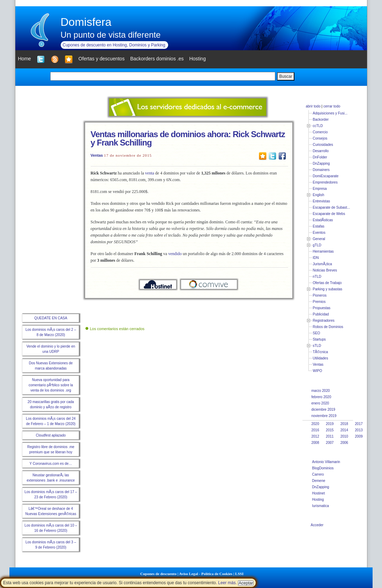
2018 (344, 424)
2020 (315, 424)
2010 (344, 436)
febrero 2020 (321, 397)
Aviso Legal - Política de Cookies (206, 574)
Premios (319, 302)
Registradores (324, 321)
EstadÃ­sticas (323, 220)
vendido (175, 254)
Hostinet (319, 493)
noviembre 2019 (324, 416)
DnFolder (320, 157)
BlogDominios (323, 468)
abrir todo (313, 106)
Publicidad (321, 314)
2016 (315, 430)
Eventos (319, 233)
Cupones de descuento (158, 574)
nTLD (317, 277)
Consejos (320, 138)
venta (150, 173)
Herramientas (323, 251)
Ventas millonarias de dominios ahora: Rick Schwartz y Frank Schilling (188, 138)
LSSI (239, 574)
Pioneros (320, 295)
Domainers (321, 170)
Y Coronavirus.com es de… (51, 464)
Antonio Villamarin (326, 462)
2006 (344, 443)
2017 (359, 424)
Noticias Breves (325, 270)
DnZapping (321, 163)
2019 (330, 424)
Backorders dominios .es (157, 59)
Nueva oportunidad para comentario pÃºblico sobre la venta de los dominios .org (51, 385)
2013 (359, 430)
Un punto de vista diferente (111, 35)
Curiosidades (323, 145)
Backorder (321, 120)
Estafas (319, 226)
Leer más (227, 583)
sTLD (317, 346)
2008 (315, 443)
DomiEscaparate (326, 176)
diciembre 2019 (323, 410)
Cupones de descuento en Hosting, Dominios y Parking (114, 45)
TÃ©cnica (321, 352)
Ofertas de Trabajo (327, 283)
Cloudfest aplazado (51, 435)
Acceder (317, 525)
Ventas (97, 155)
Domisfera (86, 22)
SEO (317, 333)
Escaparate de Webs (329, 214)
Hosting (318, 500)
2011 (330, 436)
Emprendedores (325, 182)
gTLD (317, 245)
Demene (319, 481)
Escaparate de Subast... (332, 207)
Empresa (320, 189)
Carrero (318, 474)
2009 (359, 436)
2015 (330, 430)
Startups (319, 339)
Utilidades (321, 358)
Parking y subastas (328, 289)
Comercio (320, 132)
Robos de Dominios (328, 327)
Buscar (286, 76)
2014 (344, 430)
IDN (316, 258)
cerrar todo (332, 106)
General (319, 239)
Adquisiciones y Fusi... (330, 113)
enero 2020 (320, 403)
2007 (330, 443)
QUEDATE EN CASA (51, 318)
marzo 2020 (321, 391)
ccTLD (318, 126)
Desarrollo (321, 151)
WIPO (318, 371)
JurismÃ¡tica (323, 264)
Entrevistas (321, 201)
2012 (315, 436)
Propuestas (322, 308)
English (319, 195)
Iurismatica (321, 506)
